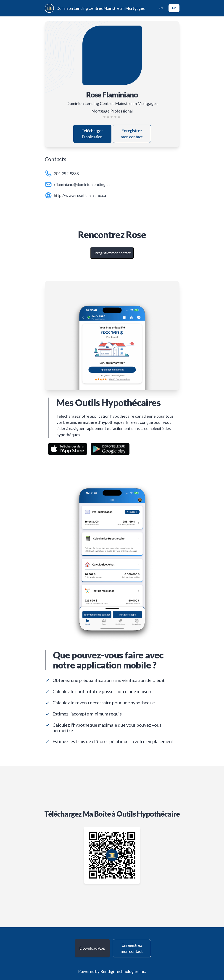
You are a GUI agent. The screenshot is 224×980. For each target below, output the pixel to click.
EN (161, 8)
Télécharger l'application (92, 134)
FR (174, 8)
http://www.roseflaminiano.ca (80, 195)
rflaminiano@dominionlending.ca (82, 184)
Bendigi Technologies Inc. (123, 971)
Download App (92, 948)
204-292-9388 (66, 173)
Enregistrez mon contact (132, 134)
